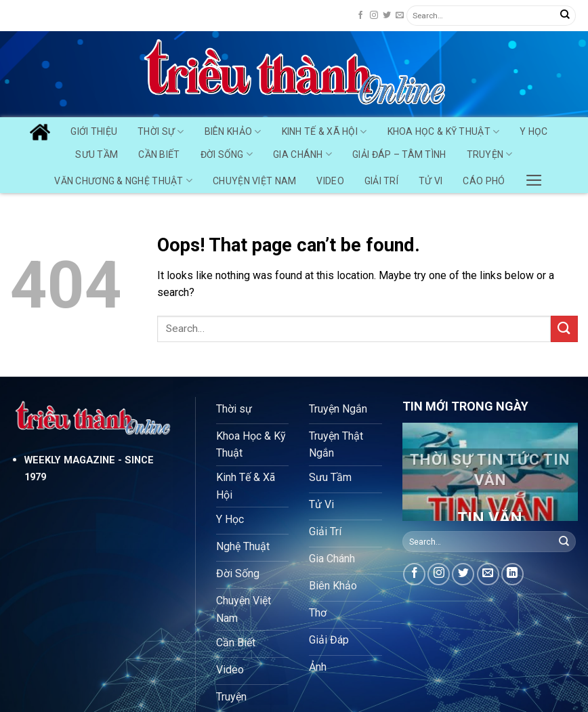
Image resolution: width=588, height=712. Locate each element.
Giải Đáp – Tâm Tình (399, 154)
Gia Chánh (302, 154)
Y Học (533, 131)
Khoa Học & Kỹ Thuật (444, 132)
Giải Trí (381, 181)
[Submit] (565, 16)
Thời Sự (161, 132)
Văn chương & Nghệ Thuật (123, 181)
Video (330, 181)
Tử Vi (430, 181)
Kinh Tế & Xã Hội (324, 132)
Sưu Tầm (97, 154)
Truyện (490, 154)
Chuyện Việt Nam (254, 181)
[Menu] (534, 177)
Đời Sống (227, 154)
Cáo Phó (484, 181)
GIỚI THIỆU (94, 131)
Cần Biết (159, 154)
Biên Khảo (233, 132)
